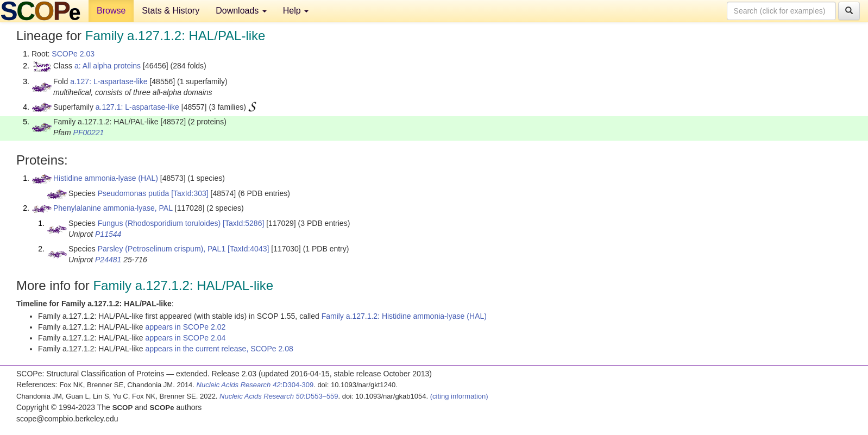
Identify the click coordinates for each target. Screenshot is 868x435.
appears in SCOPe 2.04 (185, 338)
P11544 (108, 234)
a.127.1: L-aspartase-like (137, 107)
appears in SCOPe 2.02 (185, 327)
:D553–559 (279, 396)
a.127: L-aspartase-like (109, 81)
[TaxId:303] (190, 193)
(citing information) (459, 396)
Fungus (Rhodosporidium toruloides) (159, 223)
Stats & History (171, 11)
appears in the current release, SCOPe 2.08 (219, 349)
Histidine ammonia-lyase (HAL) (106, 178)
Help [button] (296, 11)
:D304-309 (255, 385)
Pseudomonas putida (134, 193)
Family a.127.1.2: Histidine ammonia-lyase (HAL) (404, 316)
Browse (111, 11)
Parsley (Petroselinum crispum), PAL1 (162, 249)
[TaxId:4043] (248, 249)
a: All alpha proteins (108, 66)
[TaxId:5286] (243, 223)
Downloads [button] (241, 11)
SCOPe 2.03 (73, 54)
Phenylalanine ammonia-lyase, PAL (113, 208)
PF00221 (89, 133)
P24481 (108, 260)
